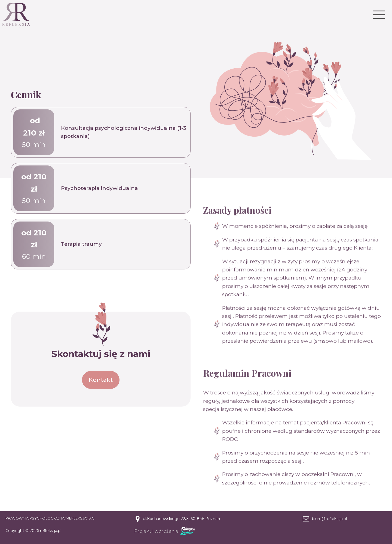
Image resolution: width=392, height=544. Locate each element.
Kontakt (101, 380)
